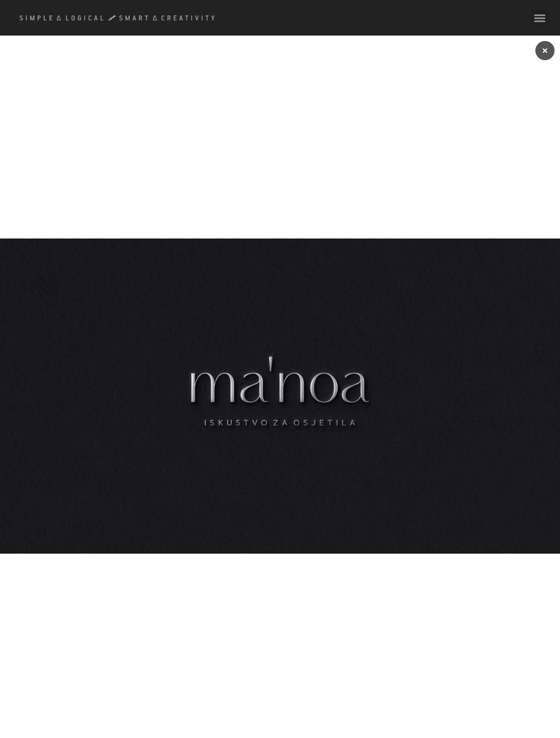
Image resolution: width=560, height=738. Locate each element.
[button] (540, 18)
